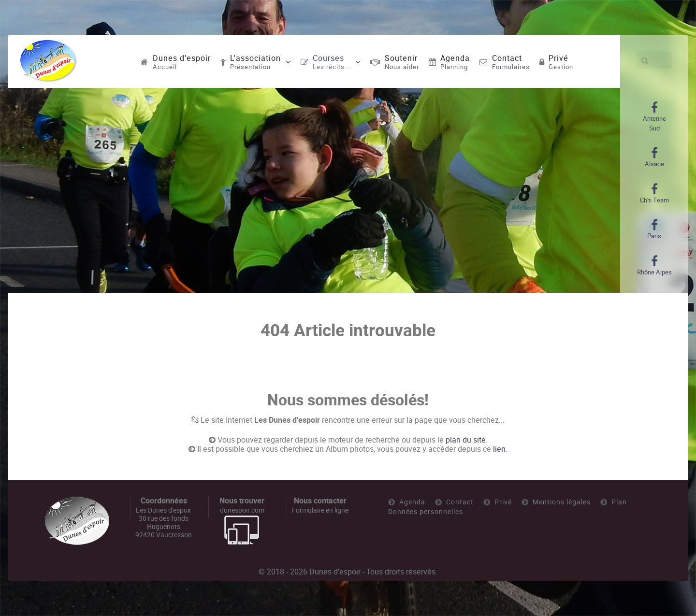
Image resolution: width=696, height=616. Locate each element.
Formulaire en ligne (320, 510)
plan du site (466, 440)
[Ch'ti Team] (654, 194)
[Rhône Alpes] (654, 266)
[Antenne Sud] (654, 117)
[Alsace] (654, 158)
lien (499, 449)
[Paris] (654, 229)
